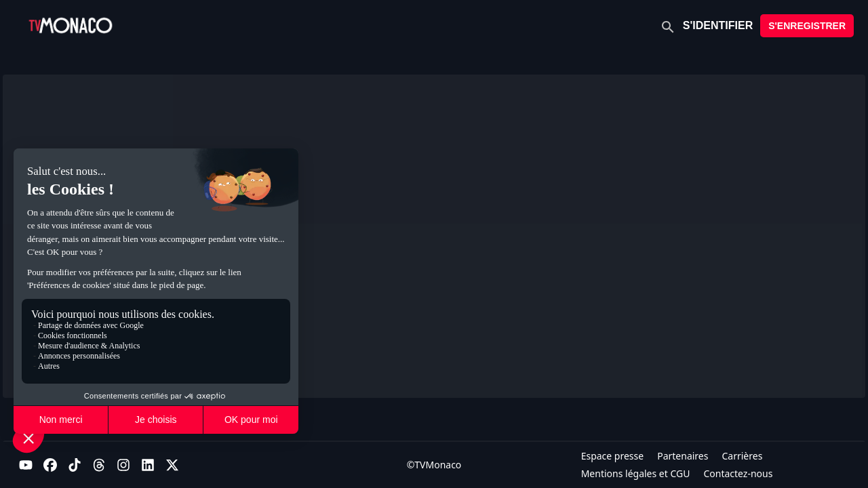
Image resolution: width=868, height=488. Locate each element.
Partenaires (683, 456)
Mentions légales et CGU (636, 473)
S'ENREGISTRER (807, 26)
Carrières (742, 456)
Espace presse (613, 456)
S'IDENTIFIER (718, 25)
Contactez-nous (738, 473)
